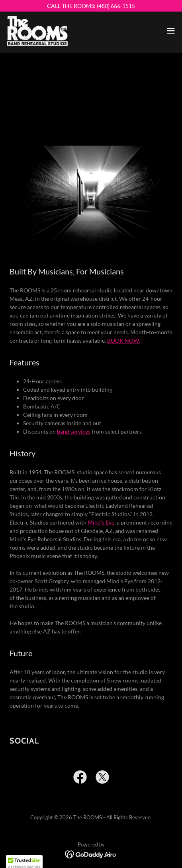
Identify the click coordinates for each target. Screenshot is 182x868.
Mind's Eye (101, 522)
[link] (37, 31)
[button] (171, 31)
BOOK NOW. (123, 340)
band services (74, 431)
